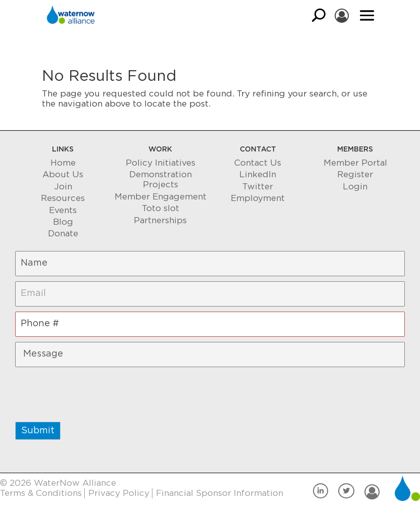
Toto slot (161, 208)
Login (355, 187)
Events (63, 210)
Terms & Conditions (41, 493)
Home (63, 163)
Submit (38, 431)
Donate (63, 234)
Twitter (258, 187)
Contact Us (258, 163)
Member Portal (355, 163)
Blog (63, 222)
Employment (258, 198)
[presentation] (92, 392)
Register (355, 174)
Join (63, 187)
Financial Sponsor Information (220, 493)
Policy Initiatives (161, 163)
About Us (63, 174)
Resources (63, 198)
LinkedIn (258, 174)
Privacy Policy (119, 493)
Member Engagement (161, 197)
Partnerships (160, 220)
